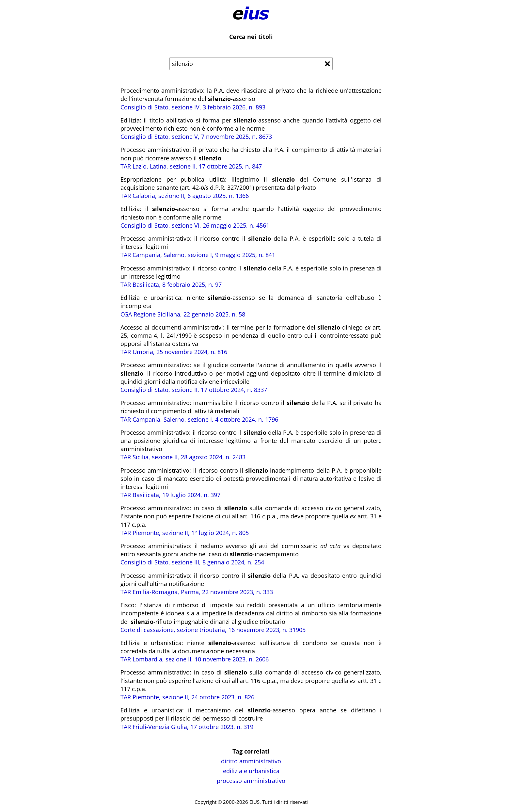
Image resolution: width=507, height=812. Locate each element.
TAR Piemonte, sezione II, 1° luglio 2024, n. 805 (185, 533)
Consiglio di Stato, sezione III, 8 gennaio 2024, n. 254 (192, 562)
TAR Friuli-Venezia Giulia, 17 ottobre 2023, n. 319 (187, 727)
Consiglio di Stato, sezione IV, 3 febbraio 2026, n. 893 (193, 107)
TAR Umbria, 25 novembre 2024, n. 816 (174, 352)
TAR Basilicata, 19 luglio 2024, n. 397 (170, 495)
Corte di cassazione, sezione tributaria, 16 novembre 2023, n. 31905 (213, 630)
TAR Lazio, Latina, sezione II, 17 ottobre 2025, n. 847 (191, 166)
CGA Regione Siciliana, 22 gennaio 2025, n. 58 (183, 314)
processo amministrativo (251, 781)
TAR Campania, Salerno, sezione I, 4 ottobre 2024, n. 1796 (199, 419)
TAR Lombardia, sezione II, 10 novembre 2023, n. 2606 (195, 659)
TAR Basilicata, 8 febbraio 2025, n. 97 (171, 284)
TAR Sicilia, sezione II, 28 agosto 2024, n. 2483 (183, 457)
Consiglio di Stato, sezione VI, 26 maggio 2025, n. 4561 (195, 225)
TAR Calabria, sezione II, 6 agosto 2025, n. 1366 (185, 196)
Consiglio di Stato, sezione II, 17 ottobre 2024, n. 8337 (194, 390)
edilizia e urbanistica (251, 771)
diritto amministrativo (251, 761)
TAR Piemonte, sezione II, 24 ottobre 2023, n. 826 (187, 697)
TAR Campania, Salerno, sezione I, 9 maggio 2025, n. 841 (198, 255)
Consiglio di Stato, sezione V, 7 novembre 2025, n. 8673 (196, 137)
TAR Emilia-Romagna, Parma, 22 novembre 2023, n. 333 (197, 592)
